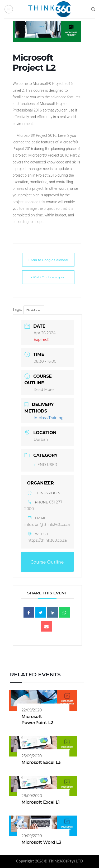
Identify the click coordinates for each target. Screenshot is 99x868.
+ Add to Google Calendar (48, 260)
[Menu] (9, 9)
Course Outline (47, 562)
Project (34, 310)
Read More (44, 390)
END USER (46, 465)
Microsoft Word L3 (41, 842)
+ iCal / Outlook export (48, 277)
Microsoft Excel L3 (41, 762)
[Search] (93, 9)
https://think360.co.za (47, 540)
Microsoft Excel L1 (41, 802)
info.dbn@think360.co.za (47, 525)
